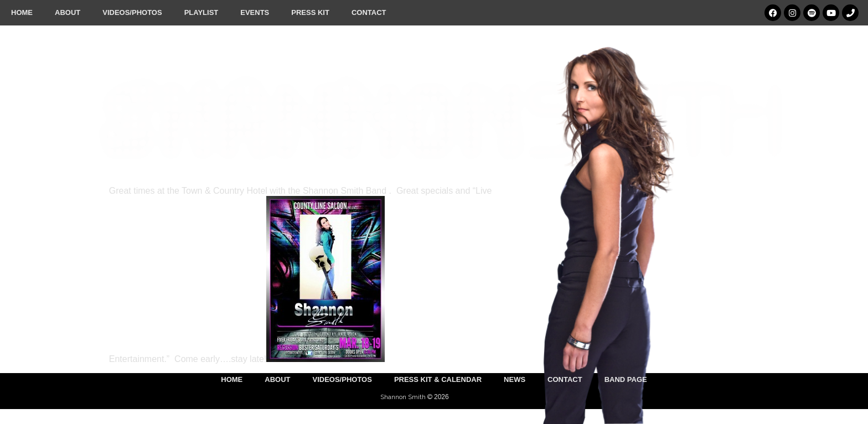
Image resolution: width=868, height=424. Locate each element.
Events (255, 12)
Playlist (201, 12)
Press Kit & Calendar (438, 379)
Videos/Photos (132, 12)
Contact (369, 12)
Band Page (626, 379)
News (515, 379)
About (68, 12)
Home (22, 12)
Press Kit (310, 12)
